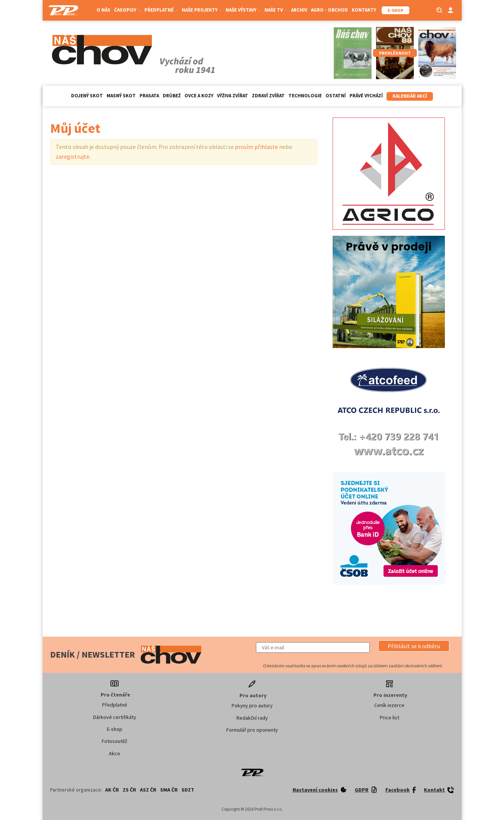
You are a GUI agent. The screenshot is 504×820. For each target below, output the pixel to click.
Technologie (305, 96)
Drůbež (172, 96)
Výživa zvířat (233, 96)
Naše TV (276, 10)
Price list (390, 717)
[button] (414, 646)
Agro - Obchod (329, 10)
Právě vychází (366, 96)
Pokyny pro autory (252, 705)
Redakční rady (252, 718)
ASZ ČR (148, 790)
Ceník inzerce (389, 705)
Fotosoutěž (114, 741)
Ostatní (336, 96)
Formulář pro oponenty (252, 730)
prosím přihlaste (256, 147)
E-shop (115, 729)
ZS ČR (129, 790)
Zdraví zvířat (268, 96)
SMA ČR (169, 790)
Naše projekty (202, 10)
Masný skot (121, 96)
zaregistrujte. (73, 156)
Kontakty (364, 10)
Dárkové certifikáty (115, 717)
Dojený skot (87, 96)
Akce (114, 753)
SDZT (188, 790)
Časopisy (127, 10)
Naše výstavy (243, 10)
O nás (103, 10)
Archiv (299, 10)
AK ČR (112, 790)
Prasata (149, 96)
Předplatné (161, 10)
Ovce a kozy (199, 96)
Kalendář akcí (410, 96)
